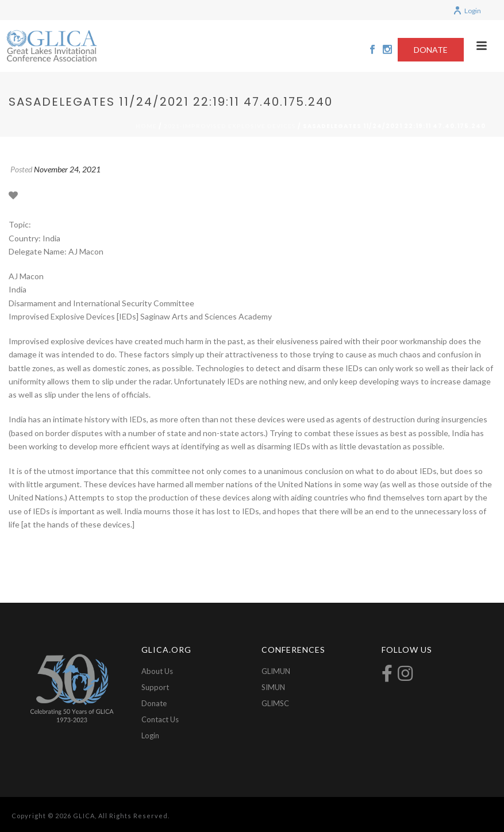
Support (155, 687)
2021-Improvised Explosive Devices (230, 126)
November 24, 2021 (67, 169)
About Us (157, 671)
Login (467, 11)
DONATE (431, 50)
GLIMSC (275, 703)
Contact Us (160, 719)
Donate (154, 703)
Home (146, 126)
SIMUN (273, 687)
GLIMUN (276, 671)
